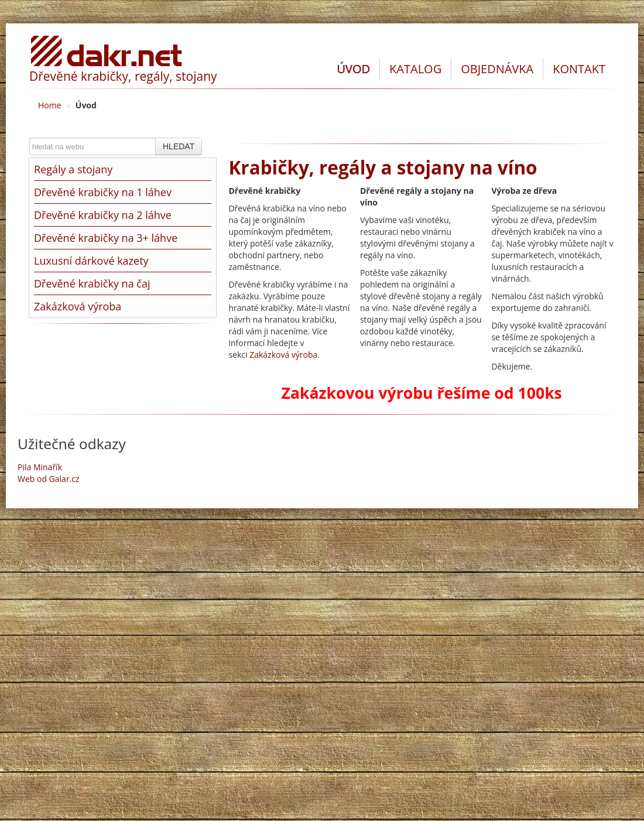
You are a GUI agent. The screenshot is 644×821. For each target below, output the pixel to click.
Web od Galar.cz (49, 479)
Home (50, 105)
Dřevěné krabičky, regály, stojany (123, 76)
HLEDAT (179, 146)
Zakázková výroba (283, 355)
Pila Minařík (40, 467)
